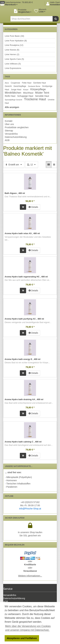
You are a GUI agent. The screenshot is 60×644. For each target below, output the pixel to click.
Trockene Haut (35, 99)
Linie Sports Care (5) (14, 59)
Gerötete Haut (40, 83)
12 (32, 165)
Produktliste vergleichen (17, 127)
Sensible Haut (42, 96)
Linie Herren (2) (12, 54)
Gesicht (8, 86)
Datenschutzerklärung (16, 137)
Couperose (15, 83)
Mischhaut (28, 93)
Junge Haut (16, 90)
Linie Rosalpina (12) (14, 45)
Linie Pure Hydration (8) (16, 41)
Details (33, 207)
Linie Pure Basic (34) (14, 36)
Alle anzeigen (12, 107)
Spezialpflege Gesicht (13, 100)
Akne (7, 83)
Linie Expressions (13, 68)
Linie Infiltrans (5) (13, 64)
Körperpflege (38, 89)
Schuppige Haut (25, 96)
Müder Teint (42, 93)
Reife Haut (10, 96)
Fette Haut (27, 83)
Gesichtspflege (20, 86)
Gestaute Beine (34, 86)
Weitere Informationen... (30, 576)
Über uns (9, 124)
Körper (26, 90)
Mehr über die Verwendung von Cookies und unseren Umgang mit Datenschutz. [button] (28, 628)
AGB (7, 140)
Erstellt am (14, 165)
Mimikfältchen (13, 93)
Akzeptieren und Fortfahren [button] (22, 638)
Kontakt (9, 121)
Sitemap (9, 131)
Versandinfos (11, 134)
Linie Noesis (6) (12, 50)
